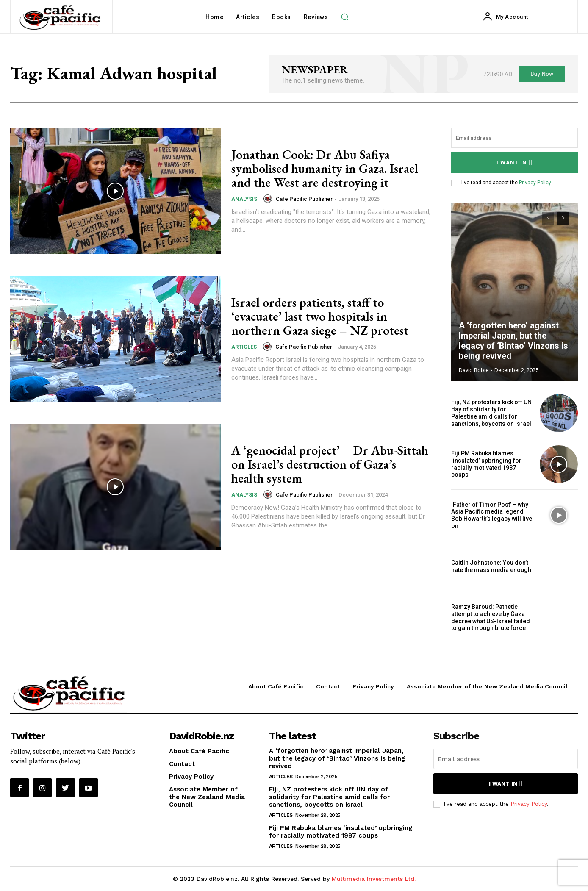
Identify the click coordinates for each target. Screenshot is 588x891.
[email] (514, 138)
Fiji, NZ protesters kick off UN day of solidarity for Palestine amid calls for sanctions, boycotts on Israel (491, 413)
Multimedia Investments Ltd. (374, 879)
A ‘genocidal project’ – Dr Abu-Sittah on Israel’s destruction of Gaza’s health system (330, 464)
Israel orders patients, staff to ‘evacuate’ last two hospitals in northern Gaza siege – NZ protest (320, 316)
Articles (244, 347)
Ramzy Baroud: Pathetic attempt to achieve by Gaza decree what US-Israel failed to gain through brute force (491, 617)
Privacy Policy (535, 183)
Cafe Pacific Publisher (304, 199)
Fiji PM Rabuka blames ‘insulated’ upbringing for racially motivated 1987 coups (486, 464)
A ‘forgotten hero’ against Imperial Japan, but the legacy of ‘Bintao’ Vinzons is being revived (513, 341)
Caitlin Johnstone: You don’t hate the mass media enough (491, 566)
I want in (514, 162)
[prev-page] (548, 218)
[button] (344, 17)
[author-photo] (269, 199)
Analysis (244, 199)
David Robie (474, 370)
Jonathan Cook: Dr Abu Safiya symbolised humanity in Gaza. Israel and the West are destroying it (325, 168)
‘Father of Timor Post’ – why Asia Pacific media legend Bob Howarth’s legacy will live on (492, 515)
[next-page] (563, 218)
